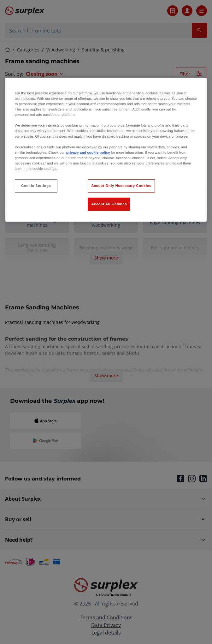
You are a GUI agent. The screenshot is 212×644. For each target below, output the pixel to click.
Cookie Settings (36, 186)
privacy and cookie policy (88, 152)
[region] (106, 150)
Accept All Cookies (109, 204)
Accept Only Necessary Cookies (121, 186)
